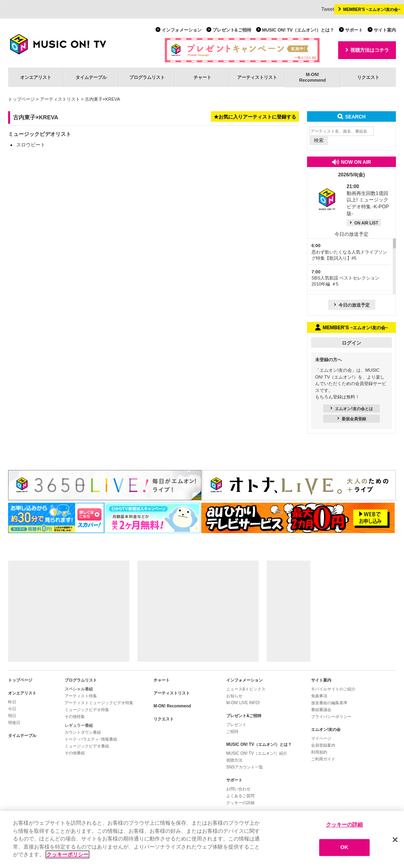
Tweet (328, 9)
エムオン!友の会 (326, 729)
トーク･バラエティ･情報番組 (91, 739)
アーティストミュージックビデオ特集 (99, 703)
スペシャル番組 (79, 689)
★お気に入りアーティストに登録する (255, 117)
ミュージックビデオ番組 (87, 746)
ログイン (351, 343)
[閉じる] (395, 840)
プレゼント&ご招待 (232, 30)
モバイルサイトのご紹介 (333, 689)
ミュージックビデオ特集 (87, 710)
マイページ (321, 738)
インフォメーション (182, 30)
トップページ (21, 99)
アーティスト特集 (81, 696)
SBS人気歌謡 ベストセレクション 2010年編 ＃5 (345, 278)
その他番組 (75, 753)
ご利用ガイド (323, 759)
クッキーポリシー (67, 856)
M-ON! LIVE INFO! (243, 703)
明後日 (14, 723)
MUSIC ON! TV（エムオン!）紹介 (257, 753)
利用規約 (319, 752)
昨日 (12, 702)
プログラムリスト (147, 77)
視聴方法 (234, 760)
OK (345, 848)
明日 (12, 716)
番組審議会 (321, 710)
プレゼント (236, 725)
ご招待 (232, 731)
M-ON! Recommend (172, 706)
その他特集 (75, 717)
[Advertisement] (69, 611)
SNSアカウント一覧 (245, 767)
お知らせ (234, 696)
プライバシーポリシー (331, 717)
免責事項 (319, 696)
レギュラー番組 (79, 725)
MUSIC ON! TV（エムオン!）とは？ (298, 30)
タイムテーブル (91, 77)
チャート (202, 77)
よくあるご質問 (240, 796)
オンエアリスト (36, 77)
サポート (354, 30)
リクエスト (368, 77)
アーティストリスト (257, 77)
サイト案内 (385, 30)
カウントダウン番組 (83, 732)
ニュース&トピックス (246, 689)
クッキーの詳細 (240, 803)
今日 (12, 709)
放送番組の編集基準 (329, 703)
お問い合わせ (238, 789)
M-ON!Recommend (312, 77)
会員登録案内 (323, 745)
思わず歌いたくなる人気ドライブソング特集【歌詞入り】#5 (349, 252)
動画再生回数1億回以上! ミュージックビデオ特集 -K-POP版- (368, 200)
